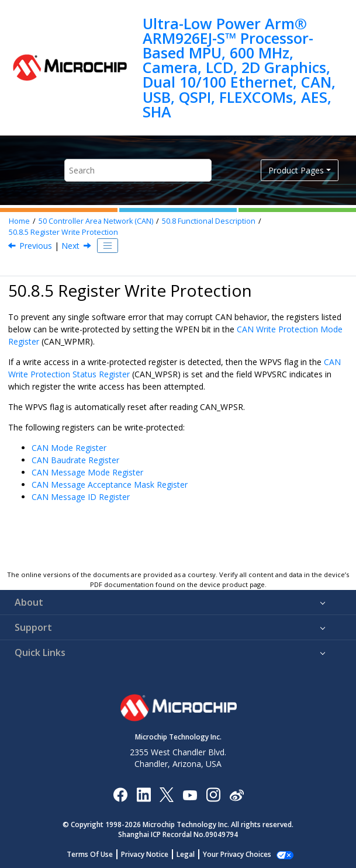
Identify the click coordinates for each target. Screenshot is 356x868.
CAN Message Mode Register (87, 472)
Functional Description (209, 221)
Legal (192, 854)
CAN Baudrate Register (75, 460)
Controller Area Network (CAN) (96, 221)
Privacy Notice (151, 854)
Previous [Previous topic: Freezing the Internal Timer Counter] (36, 246)
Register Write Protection (63, 232)
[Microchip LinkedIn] (144, 794)
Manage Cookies (237, 854)
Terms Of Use (96, 854)
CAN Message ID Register (81, 497)
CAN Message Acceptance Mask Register (110, 485)
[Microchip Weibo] (236, 794)
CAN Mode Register (69, 448)
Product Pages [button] (296, 170)
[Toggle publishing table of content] (108, 246)
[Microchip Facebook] (120, 794)
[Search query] (138, 170)
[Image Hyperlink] (190, 794)
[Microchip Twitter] (167, 794)
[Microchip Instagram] (213, 794)
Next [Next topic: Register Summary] (70, 246)
